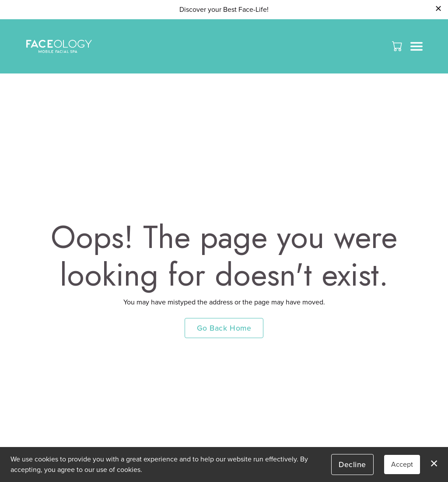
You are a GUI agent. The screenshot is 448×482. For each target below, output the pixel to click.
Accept (402, 464)
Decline (352, 465)
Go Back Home (224, 328)
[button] (398, 46)
